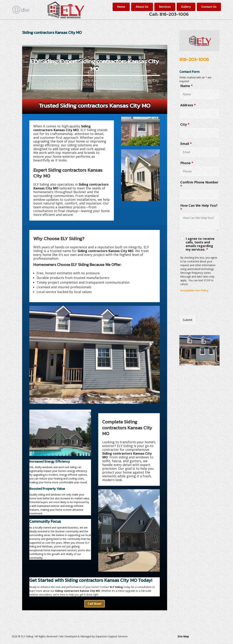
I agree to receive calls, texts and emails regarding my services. (200, 244)
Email (186, 144)
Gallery (186, 7)
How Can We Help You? (199, 207)
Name (186, 86)
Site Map (183, 636)
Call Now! (95, 604)
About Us (142, 7)
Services (165, 7)
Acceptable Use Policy (194, 290)
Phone (187, 163)
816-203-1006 (194, 59)
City (185, 124)
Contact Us (209, 7)
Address (188, 105)
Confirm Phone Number (199, 184)
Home (121, 7)
